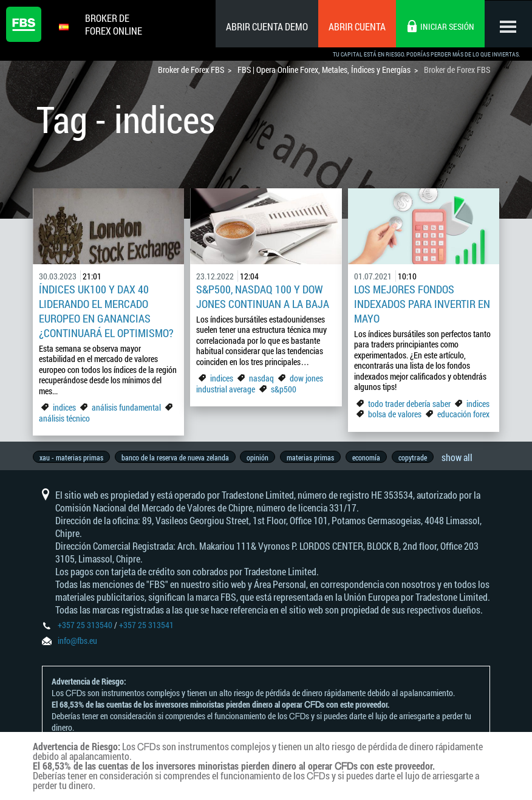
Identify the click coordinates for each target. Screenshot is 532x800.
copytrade (419, 457)
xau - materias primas (71, 457)
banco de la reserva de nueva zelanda (176, 457)
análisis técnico (64, 418)
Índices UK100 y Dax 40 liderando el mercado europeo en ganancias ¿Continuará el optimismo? (106, 311)
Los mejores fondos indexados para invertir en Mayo (422, 304)
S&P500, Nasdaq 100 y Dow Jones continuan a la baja (263, 296)
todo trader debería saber (409, 404)
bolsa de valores (395, 414)
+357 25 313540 (85, 629)
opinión (261, 457)
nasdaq (261, 378)
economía (372, 457)
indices (64, 407)
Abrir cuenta (356, 26)
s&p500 (284, 389)
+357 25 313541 (146, 629)
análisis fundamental (126, 407)
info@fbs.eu (77, 645)
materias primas (315, 457)
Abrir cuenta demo (266, 26)
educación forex (463, 414)
